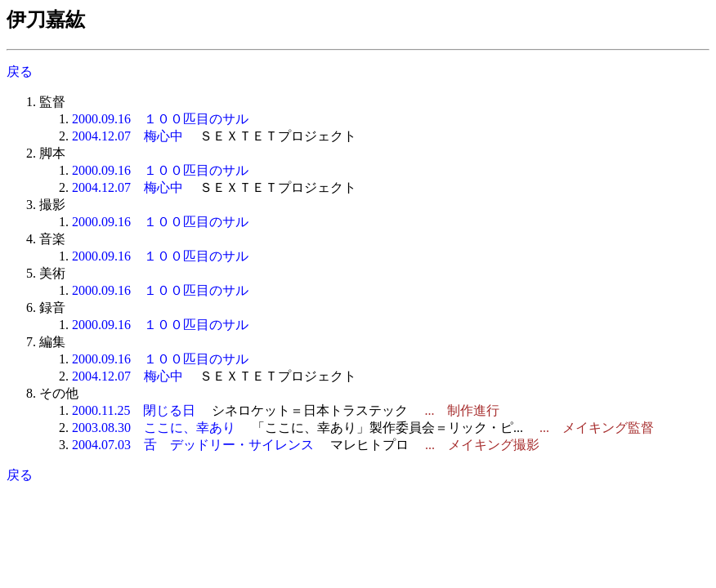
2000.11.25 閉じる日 (134, 410)
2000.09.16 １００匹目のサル (160, 119)
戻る (20, 71)
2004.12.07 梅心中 (128, 136)
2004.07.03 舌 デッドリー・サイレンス (193, 445)
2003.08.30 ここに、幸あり (154, 428)
